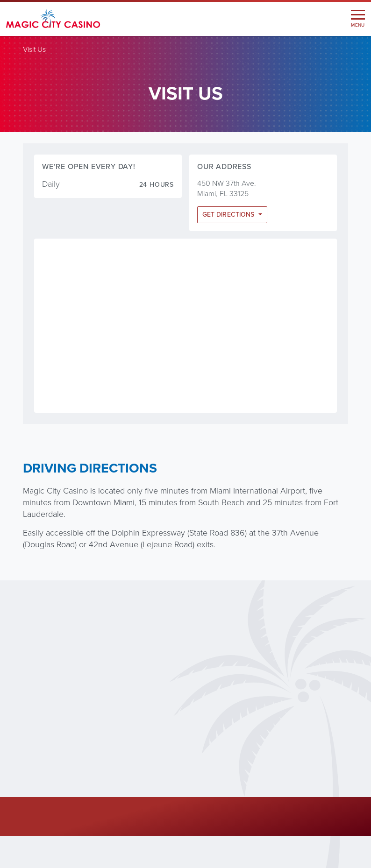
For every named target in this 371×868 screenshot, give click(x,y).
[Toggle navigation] (358, 19)
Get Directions (229, 215)
